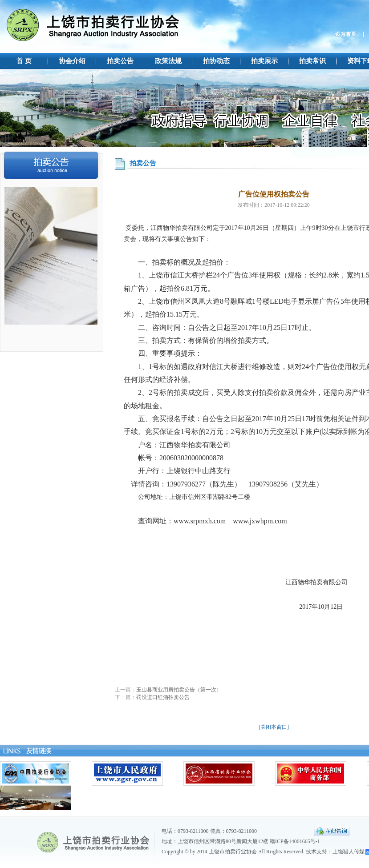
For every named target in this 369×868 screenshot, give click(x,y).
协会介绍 (72, 61)
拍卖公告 (120, 61)
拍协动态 (216, 61)
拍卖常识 (312, 61)
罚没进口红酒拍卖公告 (163, 697)
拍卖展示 (264, 61)
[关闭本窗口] (274, 727)
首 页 (24, 61)
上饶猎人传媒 (349, 852)
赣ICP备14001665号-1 (295, 841)
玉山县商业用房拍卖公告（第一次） (179, 690)
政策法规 (168, 61)
